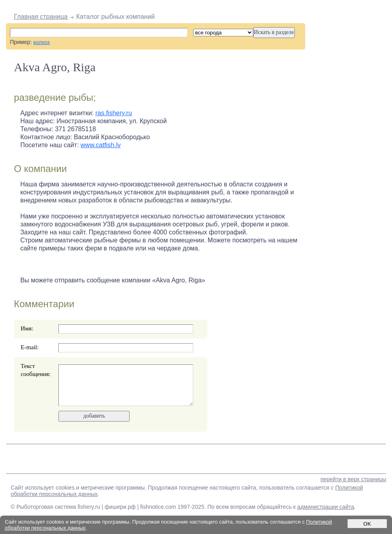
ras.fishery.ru (114, 113)
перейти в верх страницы (353, 479)
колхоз (41, 42)
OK (367, 524)
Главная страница (41, 17)
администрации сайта (326, 507)
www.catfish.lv (100, 145)
